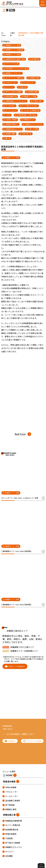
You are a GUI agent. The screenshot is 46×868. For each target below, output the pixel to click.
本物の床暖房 (11, 787)
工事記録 (12, 34)
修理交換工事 (9, 815)
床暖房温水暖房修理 (14, 821)
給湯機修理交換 (12, 830)
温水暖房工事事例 (13, 801)
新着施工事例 (11, 809)
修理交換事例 (11, 834)
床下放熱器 (10, 805)
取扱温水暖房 (9, 781)
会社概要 (9, 856)
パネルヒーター (12, 792)
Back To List (20, 434)
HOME (9, 775)
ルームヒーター (12, 796)
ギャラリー (10, 852)
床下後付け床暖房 (13, 843)
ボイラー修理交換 (13, 825)
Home (3, 35)
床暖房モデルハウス (14, 847)
